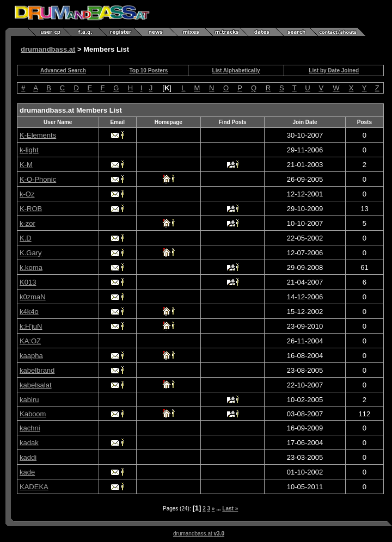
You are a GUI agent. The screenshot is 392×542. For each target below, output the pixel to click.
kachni (30, 428)
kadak (29, 443)
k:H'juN (31, 326)
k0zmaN (33, 297)
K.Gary (30, 253)
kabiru (29, 400)
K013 (28, 282)
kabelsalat (36, 385)
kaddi (28, 457)
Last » (230, 509)
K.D (26, 238)
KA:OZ (30, 341)
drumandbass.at (48, 49)
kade (27, 472)
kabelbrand (37, 370)
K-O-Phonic (38, 179)
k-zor (27, 223)
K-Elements (38, 135)
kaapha (31, 356)
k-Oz (27, 194)
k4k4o (29, 312)
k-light (29, 150)
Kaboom (33, 414)
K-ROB (31, 209)
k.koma (31, 267)
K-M (26, 165)
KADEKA (34, 487)
